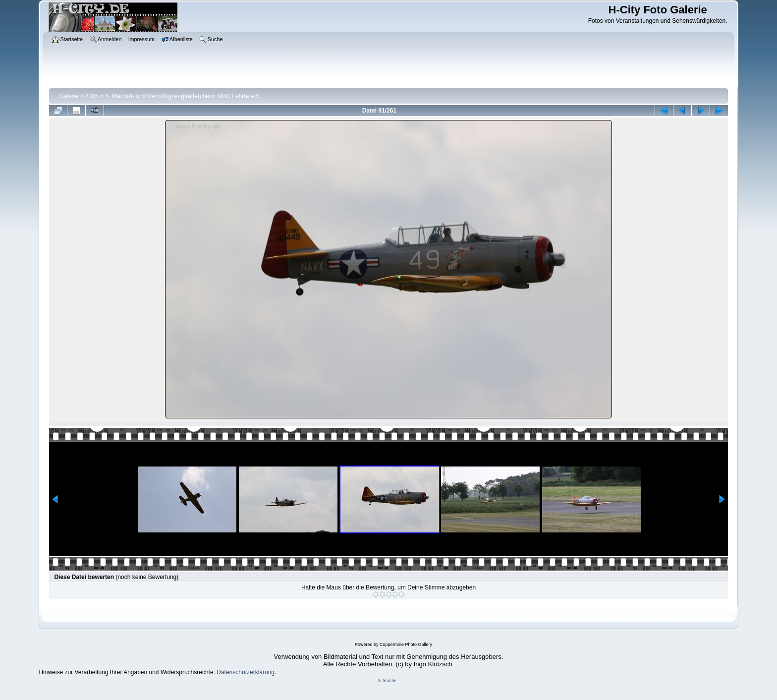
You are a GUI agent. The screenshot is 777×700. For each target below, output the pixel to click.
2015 (92, 96)
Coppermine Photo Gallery (406, 644)
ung (270, 672)
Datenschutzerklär (241, 672)
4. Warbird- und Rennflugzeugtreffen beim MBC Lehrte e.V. (183, 96)
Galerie (69, 96)
